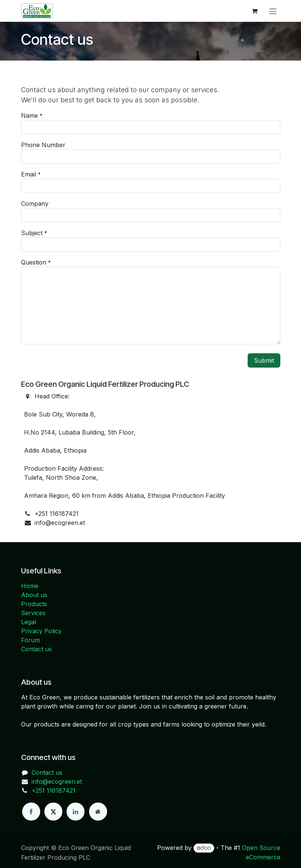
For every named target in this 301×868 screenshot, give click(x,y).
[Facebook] (31, 812)
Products (34, 604)
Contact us (36, 649)
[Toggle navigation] (273, 11)
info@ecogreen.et (57, 781)
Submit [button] (264, 360)
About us (34, 595)
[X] (53, 812)
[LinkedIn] (76, 812)
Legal (29, 622)
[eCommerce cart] (255, 11)
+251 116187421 (54, 790)
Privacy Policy (41, 631)
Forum (30, 640)
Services (33, 613)
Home (30, 586)
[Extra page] (98, 812)
